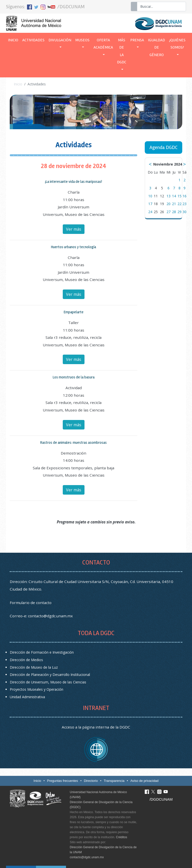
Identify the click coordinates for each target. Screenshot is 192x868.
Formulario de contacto (31, 603)
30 (184, 212)
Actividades (33, 40)
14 (174, 196)
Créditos (122, 837)
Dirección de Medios (26, 660)
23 (184, 204)
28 (174, 212)
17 (150, 204)
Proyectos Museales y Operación (36, 689)
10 (150, 196)
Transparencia (114, 781)
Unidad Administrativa (27, 697)
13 (168, 196)
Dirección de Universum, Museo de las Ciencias (48, 682)
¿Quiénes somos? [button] (177, 44)
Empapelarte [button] (74, 312)
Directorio (91, 781)
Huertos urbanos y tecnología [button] (73, 247)
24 (150, 212)
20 (168, 204)
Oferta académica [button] (103, 44)
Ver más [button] (74, 229)
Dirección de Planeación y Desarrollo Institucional (50, 675)
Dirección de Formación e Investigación (42, 652)
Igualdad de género (156, 47)
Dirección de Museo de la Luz (34, 667)
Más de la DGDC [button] (122, 51)
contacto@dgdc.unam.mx (50, 616)
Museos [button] (82, 40)
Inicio (14, 40)
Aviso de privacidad (144, 781)
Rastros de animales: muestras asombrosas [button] (73, 443)
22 (179, 204)
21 (174, 204)
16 (184, 196)
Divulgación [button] (60, 40)
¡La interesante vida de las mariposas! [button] (73, 182)
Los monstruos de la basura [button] (74, 377)
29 (179, 212)
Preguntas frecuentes (62, 781)
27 (168, 212)
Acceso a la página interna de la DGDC (96, 727)
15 (179, 196)
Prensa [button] (137, 40)
